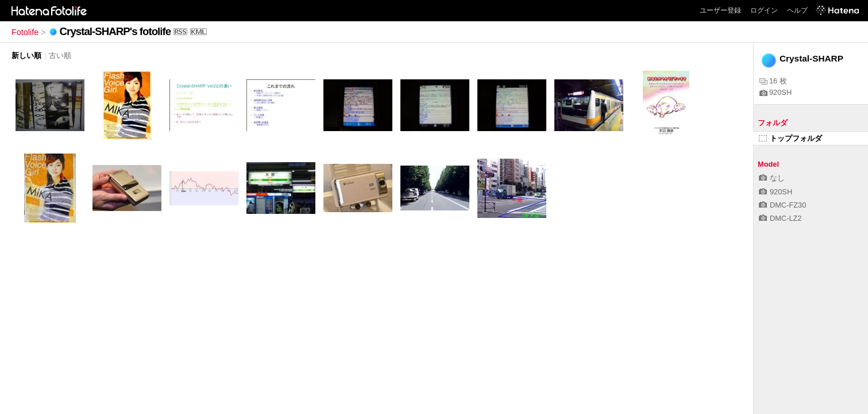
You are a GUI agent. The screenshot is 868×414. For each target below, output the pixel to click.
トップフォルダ (790, 138)
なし (772, 178)
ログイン (764, 10)
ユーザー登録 (720, 10)
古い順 (60, 55)
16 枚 (773, 81)
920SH (776, 92)
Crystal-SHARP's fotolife (115, 31)
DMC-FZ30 (782, 205)
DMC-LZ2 (780, 218)
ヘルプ (797, 10)
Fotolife (25, 32)
